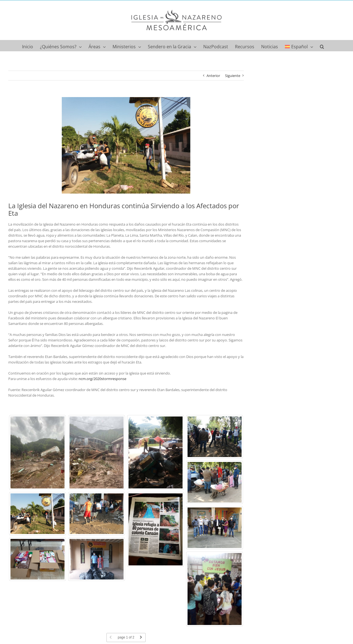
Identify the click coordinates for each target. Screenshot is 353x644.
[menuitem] (299, 46)
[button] (322, 46)
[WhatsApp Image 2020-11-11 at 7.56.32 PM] (126, 145)
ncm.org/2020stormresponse (102, 379)
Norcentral (74, 622)
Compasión (55, 622)
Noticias (90, 622)
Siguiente (233, 76)
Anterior (213, 76)
